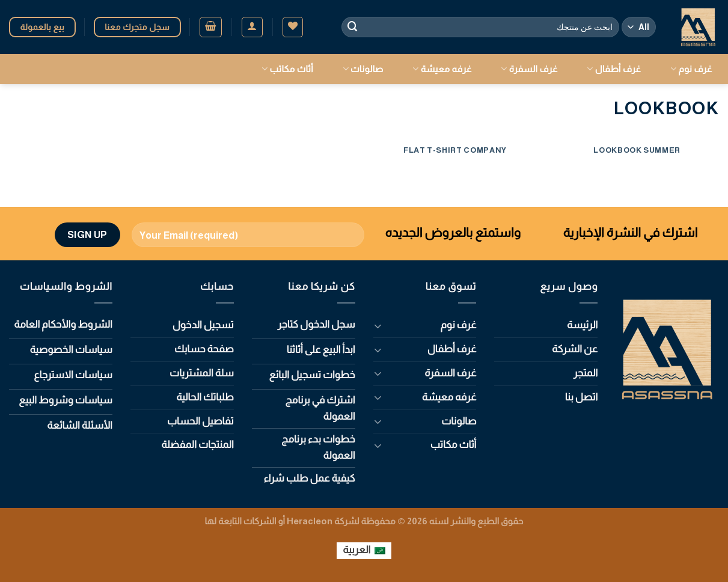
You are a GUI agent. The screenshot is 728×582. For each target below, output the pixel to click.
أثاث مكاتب (287, 69)
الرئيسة (582, 325)
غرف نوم (691, 69)
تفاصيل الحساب (200, 421)
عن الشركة (575, 349)
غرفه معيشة (442, 69)
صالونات (363, 69)
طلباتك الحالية (205, 397)
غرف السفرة (529, 69)
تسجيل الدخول (203, 325)
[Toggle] (378, 326)
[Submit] (353, 27)
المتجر (586, 373)
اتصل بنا (581, 397)
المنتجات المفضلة (197, 445)
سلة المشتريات (202, 373)
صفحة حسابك (204, 349)
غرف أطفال (614, 69)
